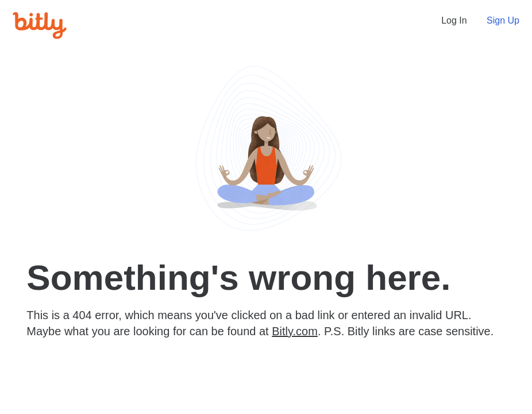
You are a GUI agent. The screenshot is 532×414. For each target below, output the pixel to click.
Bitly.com (295, 331)
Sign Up (503, 20)
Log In (454, 20)
